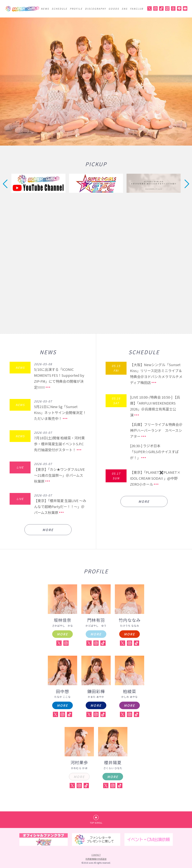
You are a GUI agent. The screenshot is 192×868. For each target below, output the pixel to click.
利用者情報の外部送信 (96, 859)
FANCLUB (137, 9)
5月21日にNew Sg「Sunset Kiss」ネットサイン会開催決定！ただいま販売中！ (60, 413)
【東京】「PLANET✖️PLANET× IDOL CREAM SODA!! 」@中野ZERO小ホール (155, 478)
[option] (96, 82)
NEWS (45, 9)
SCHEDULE (60, 9)
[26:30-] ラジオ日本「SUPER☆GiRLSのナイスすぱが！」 (154, 452)
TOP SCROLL (96, 823)
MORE (48, 530)
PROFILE (76, 9)
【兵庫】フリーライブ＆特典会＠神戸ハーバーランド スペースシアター (156, 430)
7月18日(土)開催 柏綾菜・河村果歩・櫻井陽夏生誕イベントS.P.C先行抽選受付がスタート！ (59, 444)
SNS (125, 9)
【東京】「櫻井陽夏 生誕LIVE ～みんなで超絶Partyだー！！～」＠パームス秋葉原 (60, 507)
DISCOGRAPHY (96, 9)
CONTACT (96, 855)
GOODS (114, 9)
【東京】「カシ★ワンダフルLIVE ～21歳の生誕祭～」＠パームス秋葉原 (59, 475)
